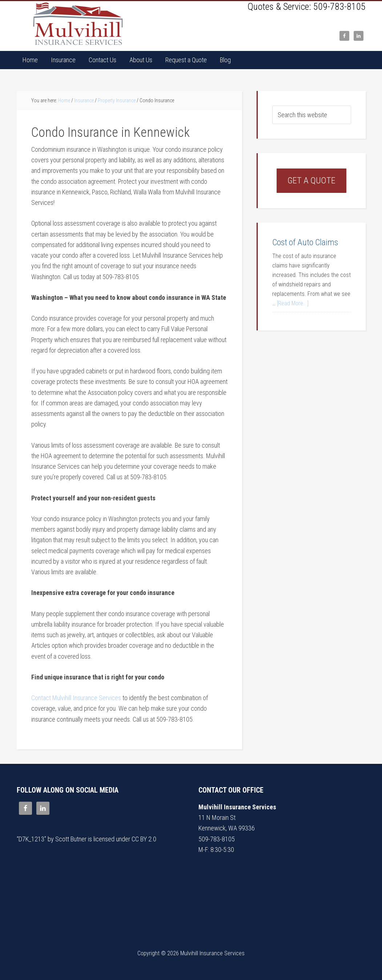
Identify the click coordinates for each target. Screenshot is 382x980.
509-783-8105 (339, 7)
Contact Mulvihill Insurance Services (76, 698)
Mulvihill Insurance (79, 24)
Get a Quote (311, 180)
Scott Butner (71, 839)
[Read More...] (293, 303)
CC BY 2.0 (144, 839)
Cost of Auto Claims (305, 242)
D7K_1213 (31, 839)
